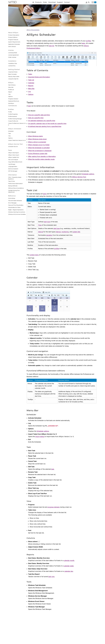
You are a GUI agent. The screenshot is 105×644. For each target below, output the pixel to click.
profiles (88, 41)
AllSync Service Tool (79, 177)
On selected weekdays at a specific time (42, 121)
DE (93, 2)
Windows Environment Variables (17, 214)
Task (10, 133)
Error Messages (12, 203)
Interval (41, 232)
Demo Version (12, 46)
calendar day (69, 571)
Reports (31, 86)
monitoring (65, 232)
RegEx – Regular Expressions (16, 210)
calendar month (69, 560)
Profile (10, 112)
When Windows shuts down (37, 139)
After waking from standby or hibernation (42, 156)
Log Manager (12, 164)
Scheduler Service (13, 147)
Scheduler (11, 131)
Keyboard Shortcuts (14, 101)
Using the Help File (13, 79)
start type (47, 222)
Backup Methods (13, 186)
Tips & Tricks (12, 181)
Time (40, 225)
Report (10, 92)
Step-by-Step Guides (14, 77)
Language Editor (13, 166)
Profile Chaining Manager (15, 119)
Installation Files (13, 63)
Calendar (31, 83)
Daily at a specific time (36, 118)
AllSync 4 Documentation (33, 30)
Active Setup (12, 198)
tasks (83, 43)
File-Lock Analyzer (13, 160)
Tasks (30, 74)
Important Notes (13, 72)
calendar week (69, 566)
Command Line (12, 106)
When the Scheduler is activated (39, 148)
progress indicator (54, 507)
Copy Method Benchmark (15, 162)
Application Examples (14, 44)
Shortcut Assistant (13, 169)
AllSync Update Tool (14, 157)
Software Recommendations (16, 188)
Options (10, 96)
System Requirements (14, 42)
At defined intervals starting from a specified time (45, 126)
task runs (51, 577)
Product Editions (13, 37)
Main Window (12, 85)
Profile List (11, 90)
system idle (76, 232)
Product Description (14, 35)
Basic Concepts (12, 74)
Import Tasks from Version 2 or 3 (17, 140)
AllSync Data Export (14, 153)
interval (58, 232)
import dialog (40, 437)
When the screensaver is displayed (40, 151)
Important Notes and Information (39, 77)
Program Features (13, 40)
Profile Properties (13, 114)
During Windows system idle (38, 154)
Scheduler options (88, 174)
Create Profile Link (13, 121)
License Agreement (14, 55)
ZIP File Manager (13, 171)
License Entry (12, 66)
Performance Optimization (15, 184)
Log (9, 94)
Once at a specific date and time (39, 115)
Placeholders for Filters (14, 207)
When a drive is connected (37, 142)
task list (51, 46)
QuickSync (11, 103)
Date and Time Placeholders (16, 205)
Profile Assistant (13, 116)
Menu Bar (11, 87)
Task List (31, 80)
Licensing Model (13, 53)
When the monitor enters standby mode (41, 159)
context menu (34, 255)
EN (95, 2)
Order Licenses (12, 57)
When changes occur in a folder (39, 145)
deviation (49, 235)
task (29, 106)
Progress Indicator (13, 99)
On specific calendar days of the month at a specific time (47, 124)
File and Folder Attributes (15, 201)
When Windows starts (35, 136)
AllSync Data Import (14, 155)
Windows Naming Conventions (17, 212)
